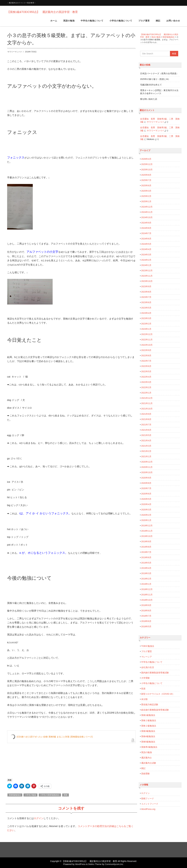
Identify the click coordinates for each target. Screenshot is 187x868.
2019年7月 (146, 552)
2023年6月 (146, 302)
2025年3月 (146, 191)
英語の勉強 (69, 23)
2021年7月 (146, 425)
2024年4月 (146, 249)
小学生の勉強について (121, 23)
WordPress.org (148, 809)
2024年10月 (147, 217)
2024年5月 (146, 244)
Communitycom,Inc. (114, 864)
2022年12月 (147, 334)
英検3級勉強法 (148, 731)
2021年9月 (146, 414)
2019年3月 (146, 573)
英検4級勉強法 (148, 736)
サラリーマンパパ (15, 52)
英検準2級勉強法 (149, 747)
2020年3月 (146, 510)
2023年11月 (147, 276)
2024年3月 (146, 255)
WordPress (80, 864)
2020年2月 (146, 515)
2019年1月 (146, 584)
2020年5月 (146, 499)
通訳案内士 (147, 758)
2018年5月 (146, 626)
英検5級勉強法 (15, 795)
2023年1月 (146, 329)
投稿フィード (148, 798)
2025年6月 (146, 186)
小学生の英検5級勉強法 (50, 795)
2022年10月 (147, 345)
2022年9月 (146, 350)
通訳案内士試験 (149, 763)
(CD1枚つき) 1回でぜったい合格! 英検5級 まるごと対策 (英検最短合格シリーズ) (55, 737)
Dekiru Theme (95, 864)
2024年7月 (146, 233)
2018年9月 (146, 605)
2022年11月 (147, 340)
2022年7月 (146, 361)
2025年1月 (146, 201)
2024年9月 (146, 223)
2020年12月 (147, 462)
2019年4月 (146, 568)
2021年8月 (146, 419)
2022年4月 (146, 377)
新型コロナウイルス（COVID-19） (158, 694)
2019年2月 (146, 579)
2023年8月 (146, 292)
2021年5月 (146, 435)
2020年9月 (146, 478)
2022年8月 (146, 356)
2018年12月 (147, 589)
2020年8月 (146, 483)
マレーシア (147, 657)
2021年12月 (147, 398)
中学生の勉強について (92, 23)
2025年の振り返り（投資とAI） (155, 79)
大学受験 (145, 678)
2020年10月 (147, 472)
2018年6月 (146, 621)
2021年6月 (146, 430)
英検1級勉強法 (148, 715)
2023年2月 (146, 324)
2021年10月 (147, 409)
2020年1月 (146, 520)
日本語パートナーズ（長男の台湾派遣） (159, 73)
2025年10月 (147, 170)
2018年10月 (147, 600)
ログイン (39, 818)
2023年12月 (147, 271)
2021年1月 (146, 456)
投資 (143, 689)
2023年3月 (146, 318)
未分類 (144, 699)
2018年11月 (147, 595)
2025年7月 (146, 180)
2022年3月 (146, 382)
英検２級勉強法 (149, 720)
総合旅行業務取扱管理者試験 (155, 710)
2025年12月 (147, 164)
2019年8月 (146, 547)
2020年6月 (146, 494)
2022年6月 (146, 366)
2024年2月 (146, 260)
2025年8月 (146, 175)
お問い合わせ (173, 23)
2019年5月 (146, 563)
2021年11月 (147, 403)
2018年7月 (146, 616)
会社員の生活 (148, 667)
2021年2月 (146, 451)
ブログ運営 (144, 23)
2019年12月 (147, 526)
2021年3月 (146, 446)
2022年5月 (146, 371)
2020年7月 (146, 488)
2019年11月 (147, 531)
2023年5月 (146, 308)
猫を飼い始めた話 (149, 99)
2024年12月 (147, 207)
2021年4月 (146, 441)
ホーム (54, 23)
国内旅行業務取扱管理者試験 (155, 673)
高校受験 (145, 774)
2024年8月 (146, 228)
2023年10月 (147, 281)
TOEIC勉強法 (148, 646)
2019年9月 (146, 541)
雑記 (158, 23)
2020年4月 (146, 504)
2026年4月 (146, 159)
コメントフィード (150, 804)
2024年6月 (146, 239)
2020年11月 (147, 467)
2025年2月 (146, 196)
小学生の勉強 (30, 795)
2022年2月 (146, 387)
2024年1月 (146, 265)
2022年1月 (146, 393)
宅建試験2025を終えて (151, 85)
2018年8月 (146, 611)
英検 (66, 795)
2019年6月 (146, 557)
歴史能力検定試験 (150, 705)
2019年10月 (147, 536)
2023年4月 (146, 313)
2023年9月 (146, 286)
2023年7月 (146, 297)
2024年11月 (147, 212)
